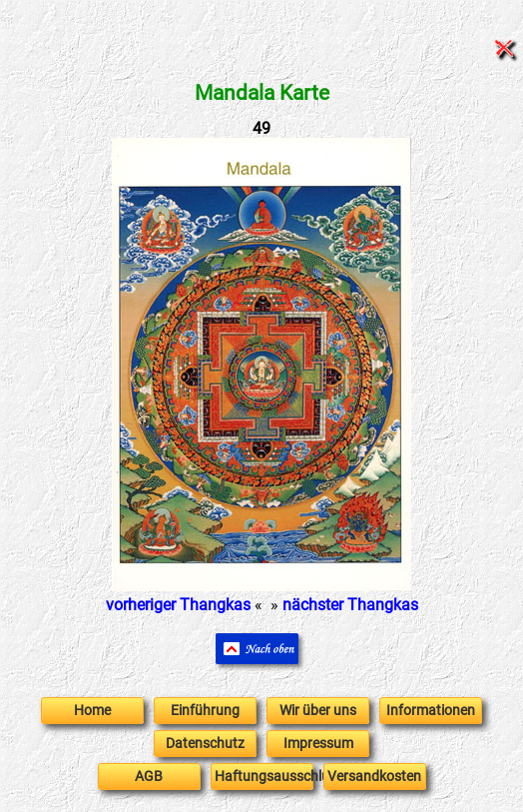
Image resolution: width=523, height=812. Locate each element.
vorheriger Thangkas (178, 605)
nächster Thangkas (350, 605)
